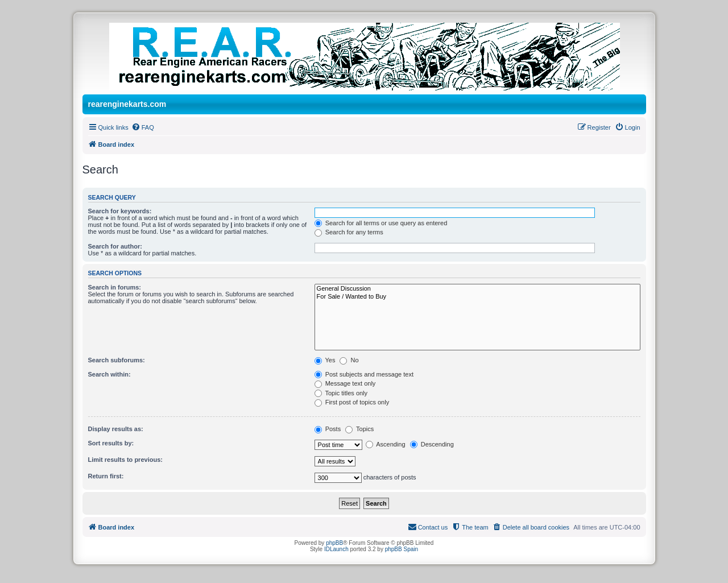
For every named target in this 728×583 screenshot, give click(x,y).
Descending (432, 444)
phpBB (334, 543)
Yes (325, 360)
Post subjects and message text (364, 374)
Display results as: (116, 429)
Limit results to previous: (125, 460)
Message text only (345, 383)
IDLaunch (336, 549)
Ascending (386, 444)
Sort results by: (111, 443)
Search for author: (115, 246)
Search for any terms (349, 232)
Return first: (106, 476)
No (349, 360)
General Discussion (477, 289)
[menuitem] (143, 127)
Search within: (109, 374)
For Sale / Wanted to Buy (477, 297)
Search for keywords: (120, 211)
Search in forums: (115, 287)
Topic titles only (341, 393)
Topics (359, 429)
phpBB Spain (402, 549)
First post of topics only (352, 402)
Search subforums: (117, 360)
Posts (328, 429)
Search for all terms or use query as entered (381, 223)
